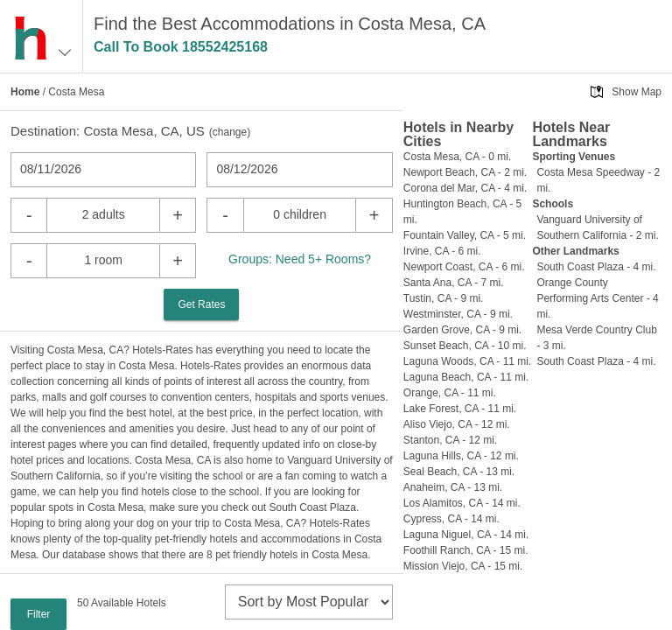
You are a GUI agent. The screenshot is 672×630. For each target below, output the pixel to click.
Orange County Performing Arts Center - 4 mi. (597, 298)
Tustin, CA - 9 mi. (444, 298)
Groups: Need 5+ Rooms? (300, 259)
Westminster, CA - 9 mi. (458, 314)
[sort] (309, 602)
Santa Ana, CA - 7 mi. (454, 283)
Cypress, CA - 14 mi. (451, 519)
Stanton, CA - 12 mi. (450, 440)
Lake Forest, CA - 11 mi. (460, 409)
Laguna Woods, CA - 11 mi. (468, 361)
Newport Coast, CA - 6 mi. (464, 267)
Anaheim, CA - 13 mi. (453, 487)
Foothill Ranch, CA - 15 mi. (466, 550)
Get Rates (201, 304)
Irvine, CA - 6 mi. (442, 251)
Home (25, 92)
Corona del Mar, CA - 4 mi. (465, 188)
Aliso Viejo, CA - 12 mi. (457, 424)
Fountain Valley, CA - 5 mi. (465, 235)
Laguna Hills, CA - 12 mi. (461, 456)
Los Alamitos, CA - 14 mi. (462, 503)
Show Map (637, 92)
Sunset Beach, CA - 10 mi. (465, 346)
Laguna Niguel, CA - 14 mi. (466, 535)
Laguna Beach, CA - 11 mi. (466, 377)
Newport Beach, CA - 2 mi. (465, 172)
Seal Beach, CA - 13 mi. (459, 472)
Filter (39, 614)
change (230, 132)
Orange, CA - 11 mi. (450, 393)
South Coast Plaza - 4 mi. (596, 267)
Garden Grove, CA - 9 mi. (462, 330)
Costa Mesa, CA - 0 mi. (457, 157)
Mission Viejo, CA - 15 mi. (463, 566)
